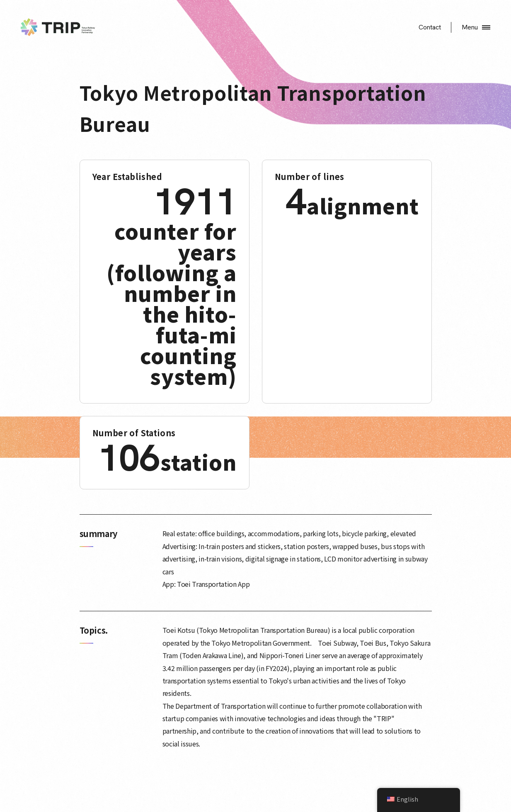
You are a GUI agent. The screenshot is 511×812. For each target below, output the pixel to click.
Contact (430, 27)
